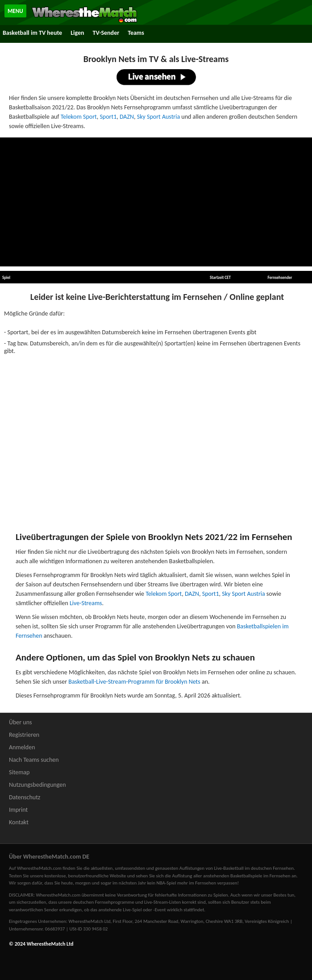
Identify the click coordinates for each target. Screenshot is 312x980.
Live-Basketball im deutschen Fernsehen (254, 868)
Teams (136, 33)
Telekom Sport (79, 117)
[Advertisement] (156, 202)
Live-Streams (86, 603)
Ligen (77, 33)
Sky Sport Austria (158, 117)
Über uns (21, 722)
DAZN (127, 117)
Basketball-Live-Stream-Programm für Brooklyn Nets (134, 682)
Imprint (18, 810)
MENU (15, 11)
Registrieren (24, 735)
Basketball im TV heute (32, 33)
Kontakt (19, 822)
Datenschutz (25, 797)
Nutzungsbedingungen (37, 785)
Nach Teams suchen (34, 760)
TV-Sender (106, 33)
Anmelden (22, 747)
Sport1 (108, 117)
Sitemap (19, 772)
